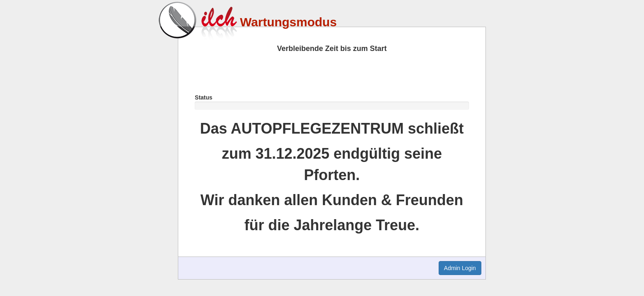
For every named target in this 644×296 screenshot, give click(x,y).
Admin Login (460, 268)
